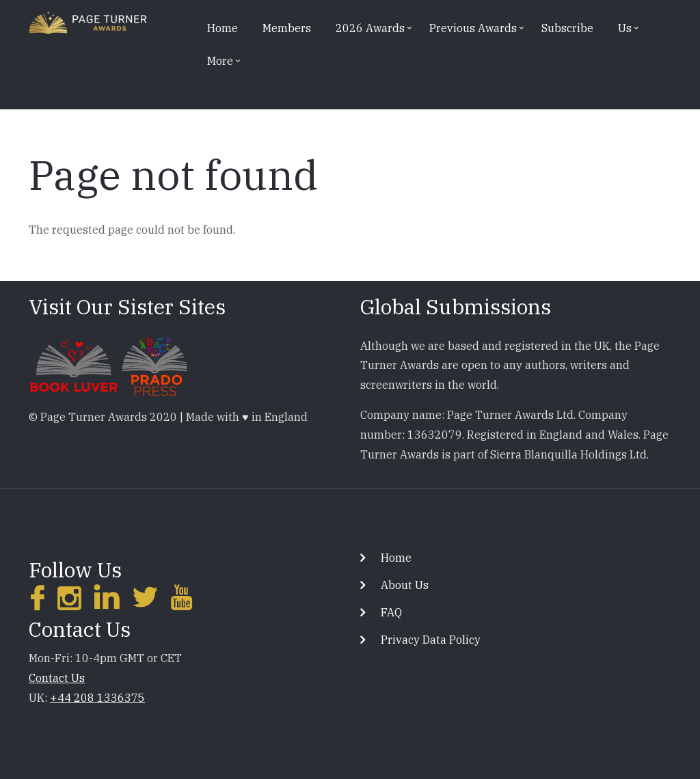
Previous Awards (472, 33)
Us (623, 33)
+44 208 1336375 (97, 698)
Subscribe (567, 28)
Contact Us (57, 678)
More (219, 66)
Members (287, 28)
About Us (405, 585)
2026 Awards (369, 33)
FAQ (391, 612)
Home (223, 28)
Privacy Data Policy (431, 640)
